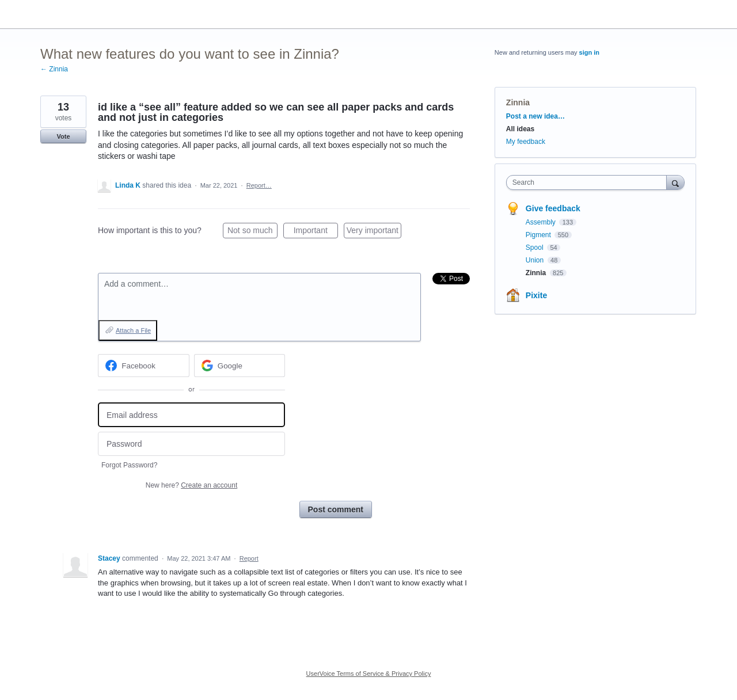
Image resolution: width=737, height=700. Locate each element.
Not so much (252, 232)
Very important (374, 232)
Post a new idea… (535, 116)
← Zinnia (54, 69)
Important (316, 232)
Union (536, 260)
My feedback (526, 142)
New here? (191, 485)
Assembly (542, 222)
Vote (63, 136)
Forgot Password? (129, 465)
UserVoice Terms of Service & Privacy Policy (369, 674)
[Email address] (191, 415)
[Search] (675, 182)
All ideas (520, 129)
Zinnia (518, 102)
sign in (589, 52)
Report (249, 558)
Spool (535, 248)
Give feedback (553, 208)
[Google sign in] (240, 366)
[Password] (191, 444)
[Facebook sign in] (144, 366)
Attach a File (133, 330)
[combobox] (589, 182)
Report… (259, 185)
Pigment (539, 235)
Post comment (336, 509)
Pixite (536, 295)
